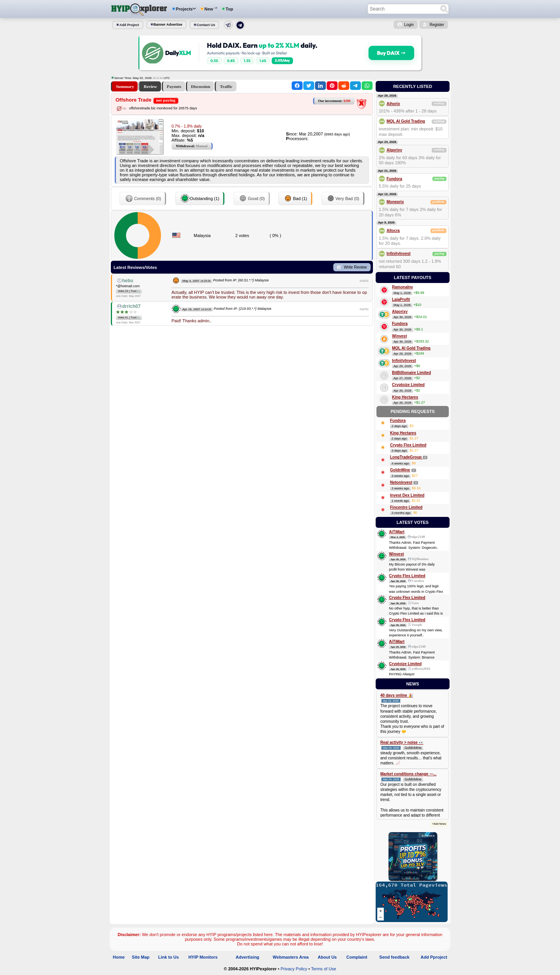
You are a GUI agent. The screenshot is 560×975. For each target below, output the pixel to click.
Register (437, 25)
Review (150, 86)
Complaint (357, 957)
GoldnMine (400, 470)
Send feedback (394, 957)
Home (119, 957)
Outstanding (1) (200, 199)
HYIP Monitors (203, 957)
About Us (327, 957)
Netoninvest (401, 482)
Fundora (394, 179)
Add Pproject (434, 957)
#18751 (364, 309)
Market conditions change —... (408, 774)
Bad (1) (295, 199)
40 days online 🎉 (397, 695)
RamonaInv (402, 287)
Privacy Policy (294, 969)
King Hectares (405, 397)
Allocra (393, 231)
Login (409, 25)
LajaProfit (401, 300)
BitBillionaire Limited (411, 373)
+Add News (439, 824)
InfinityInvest (399, 254)
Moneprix (395, 202)
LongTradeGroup (406, 457)
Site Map (141, 957)
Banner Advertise (168, 25)
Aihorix (393, 104)
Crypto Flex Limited (408, 445)
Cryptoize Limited (408, 385)
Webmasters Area (290, 957)
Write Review (355, 267)
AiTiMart (397, 532)
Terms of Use (324, 969)
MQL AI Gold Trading (406, 121)
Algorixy (394, 150)
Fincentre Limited (406, 507)
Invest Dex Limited (407, 495)
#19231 (364, 281)
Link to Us (169, 957)
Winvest (399, 336)
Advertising (248, 957)
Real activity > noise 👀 (402, 742)
